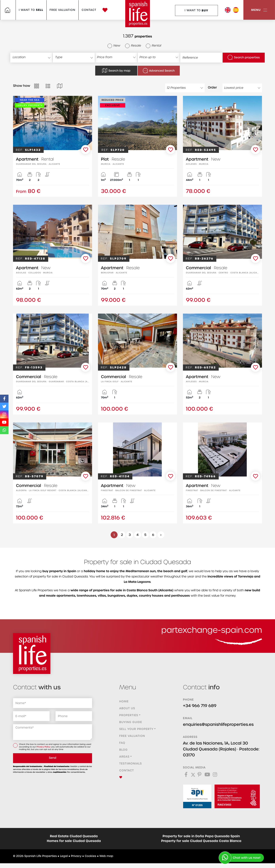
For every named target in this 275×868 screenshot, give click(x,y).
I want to (31, 10)
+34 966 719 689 (200, 706)
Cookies (90, 856)
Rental (154, 46)
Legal (64, 856)
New (114, 46)
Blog (124, 750)
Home (124, 702)
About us (127, 708)
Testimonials (131, 764)
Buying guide (131, 722)
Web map (106, 856)
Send (52, 758)
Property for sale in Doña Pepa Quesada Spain (201, 836)
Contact (89, 10)
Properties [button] (129, 715)
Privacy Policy (44, 747)
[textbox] (33, 57)
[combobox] (31, 58)
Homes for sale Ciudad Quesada (74, 841)
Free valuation (63, 10)
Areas (124, 757)
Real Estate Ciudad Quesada (74, 836)
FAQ (122, 743)
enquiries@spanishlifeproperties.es (218, 725)
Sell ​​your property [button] (136, 729)
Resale (133, 46)
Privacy (76, 856)
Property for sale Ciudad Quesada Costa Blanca (201, 841)
